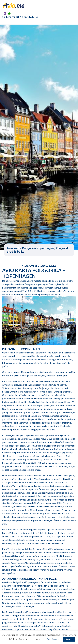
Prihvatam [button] (69, 639)
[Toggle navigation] (72, 5)
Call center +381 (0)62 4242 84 (20, 17)
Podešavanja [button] (53, 639)
